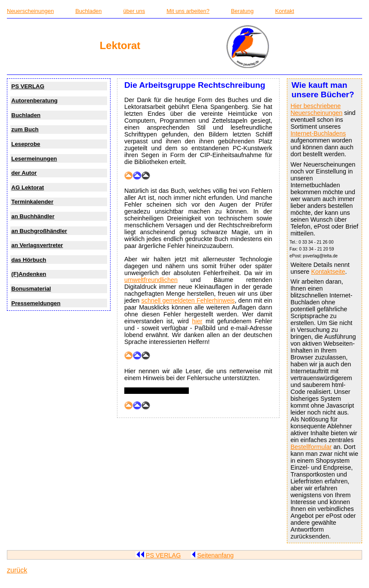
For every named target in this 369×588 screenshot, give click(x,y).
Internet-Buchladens (318, 133)
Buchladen (88, 11)
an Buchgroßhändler (39, 231)
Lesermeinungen (34, 159)
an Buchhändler (33, 216)
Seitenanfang (212, 555)
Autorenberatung (34, 101)
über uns (134, 11)
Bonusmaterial (31, 289)
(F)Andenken (29, 274)
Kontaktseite (328, 272)
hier (197, 321)
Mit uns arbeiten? (188, 11)
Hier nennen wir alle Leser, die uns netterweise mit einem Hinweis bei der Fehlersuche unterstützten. (198, 374)
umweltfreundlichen (151, 280)
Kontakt (285, 11)
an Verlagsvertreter (37, 245)
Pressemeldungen (36, 303)
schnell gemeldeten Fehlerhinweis (188, 300)
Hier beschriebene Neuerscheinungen (316, 109)
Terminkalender (32, 202)
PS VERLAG (28, 86)
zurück (17, 570)
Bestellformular (311, 447)
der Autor (24, 173)
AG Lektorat (28, 187)
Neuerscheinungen (30, 11)
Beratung (242, 11)
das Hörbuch (29, 260)
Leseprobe (26, 144)
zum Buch (25, 129)
